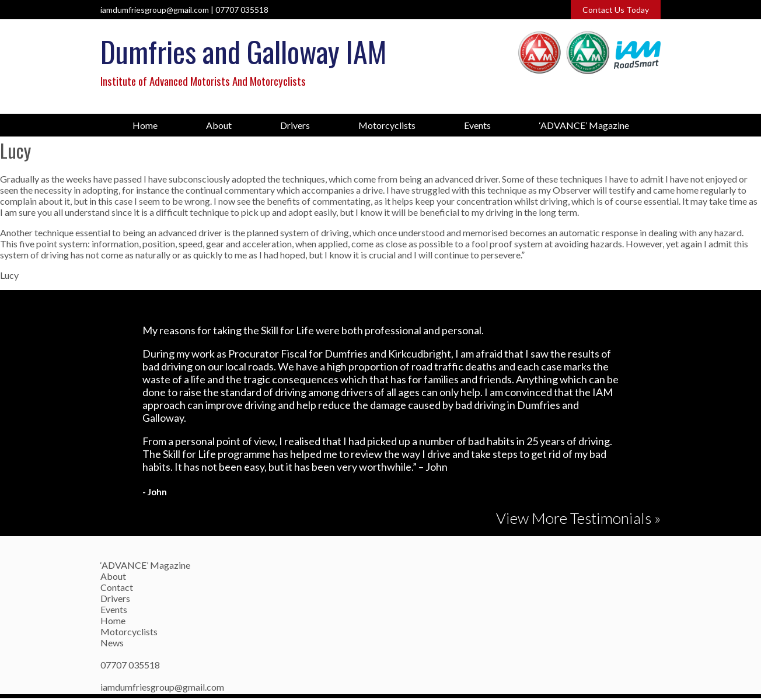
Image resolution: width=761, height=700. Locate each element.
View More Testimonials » (578, 518)
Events (477, 125)
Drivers (295, 125)
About (219, 125)
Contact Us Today (616, 10)
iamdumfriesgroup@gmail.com (155, 10)
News (112, 643)
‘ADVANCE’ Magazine (584, 125)
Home (145, 125)
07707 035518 (242, 10)
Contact (117, 587)
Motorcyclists (387, 125)
